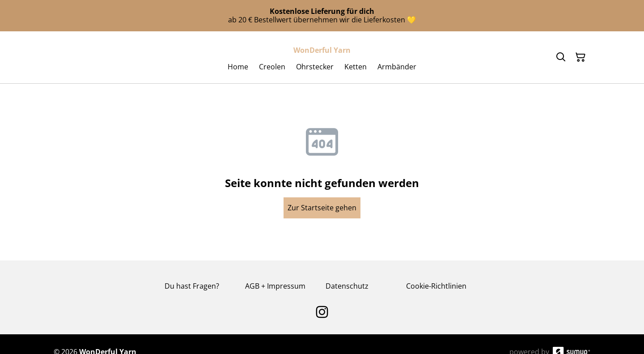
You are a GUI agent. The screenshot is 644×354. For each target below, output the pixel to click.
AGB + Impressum (275, 286)
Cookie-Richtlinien (436, 286)
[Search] (561, 57)
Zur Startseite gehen (322, 208)
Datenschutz (347, 286)
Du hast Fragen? (192, 286)
